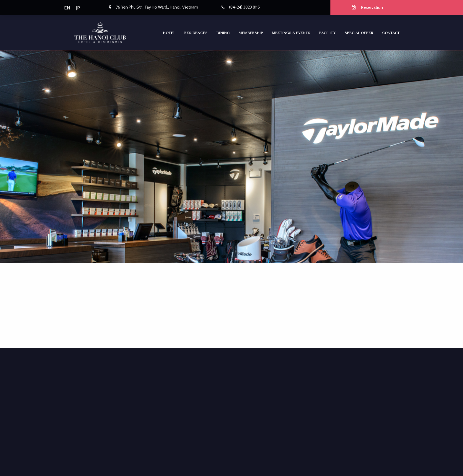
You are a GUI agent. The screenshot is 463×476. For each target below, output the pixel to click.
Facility (327, 33)
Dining (223, 33)
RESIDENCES (196, 33)
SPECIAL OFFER (359, 33)
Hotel (169, 33)
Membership (251, 33)
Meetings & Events (291, 33)
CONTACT (391, 33)
